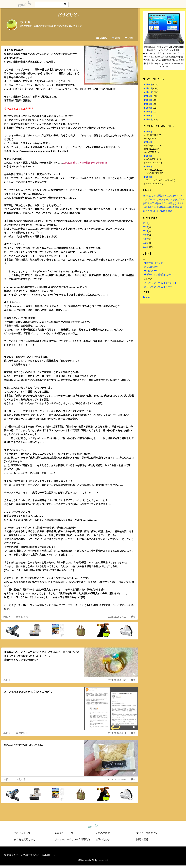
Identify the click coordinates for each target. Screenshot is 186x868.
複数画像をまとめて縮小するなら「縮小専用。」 (30, 855)
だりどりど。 (69, 15)
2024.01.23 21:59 (117, 680)
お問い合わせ (103, 839)
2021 (145, 243)
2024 (145, 231)
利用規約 (85, 839)
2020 (145, 247)
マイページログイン (147, 833)
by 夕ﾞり (25, 22)
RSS (147, 297)
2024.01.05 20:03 (117, 779)
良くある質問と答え (25, 839)
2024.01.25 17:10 (117, 617)
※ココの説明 (151, 267)
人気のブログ (103, 833)
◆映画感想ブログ (154, 263)
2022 (145, 239)
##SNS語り (22, 733)
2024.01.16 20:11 (117, 733)
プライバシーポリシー (66, 839)
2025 (145, 227)
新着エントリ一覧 (64, 833)
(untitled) (147, 84)
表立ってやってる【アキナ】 (159, 287)
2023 (145, 235)
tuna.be (93, 826)
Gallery (102, 38)
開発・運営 (142, 839)
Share (129, 38)
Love (116, 38)
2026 (145, 223)
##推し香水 (22, 617)
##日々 (7, 617)
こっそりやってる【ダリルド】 (161, 283)
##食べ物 (21, 779)
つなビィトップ (22, 833)
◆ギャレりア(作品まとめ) (158, 274)
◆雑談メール (151, 271)
